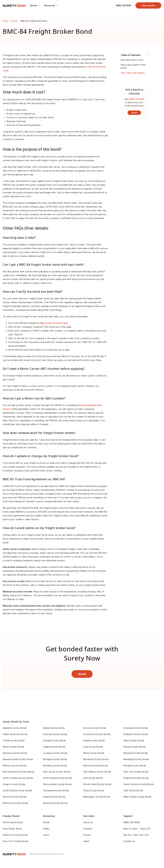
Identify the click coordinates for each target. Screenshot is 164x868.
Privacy (87, 835)
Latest (86, 841)
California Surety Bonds (15, 835)
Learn (46, 835)
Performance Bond (13, 822)
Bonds (14, 21)
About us (88, 822)
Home (5, 21)
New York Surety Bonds (15, 841)
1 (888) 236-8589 (136, 99)
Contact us (129, 841)
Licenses (88, 829)
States (46, 829)
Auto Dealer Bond (12, 829)
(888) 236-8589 (123, 5)
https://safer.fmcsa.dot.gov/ (54, 323)
